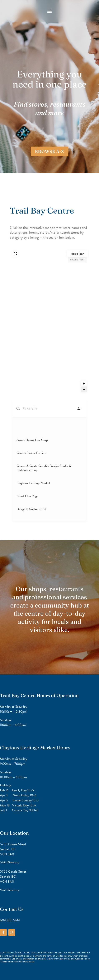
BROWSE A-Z (49, 151)
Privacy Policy (64, 959)
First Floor (77, 254)
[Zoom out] (84, 389)
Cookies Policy (82, 959)
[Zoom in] (84, 384)
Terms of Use (53, 956)
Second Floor (77, 259)
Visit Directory (10, 862)
